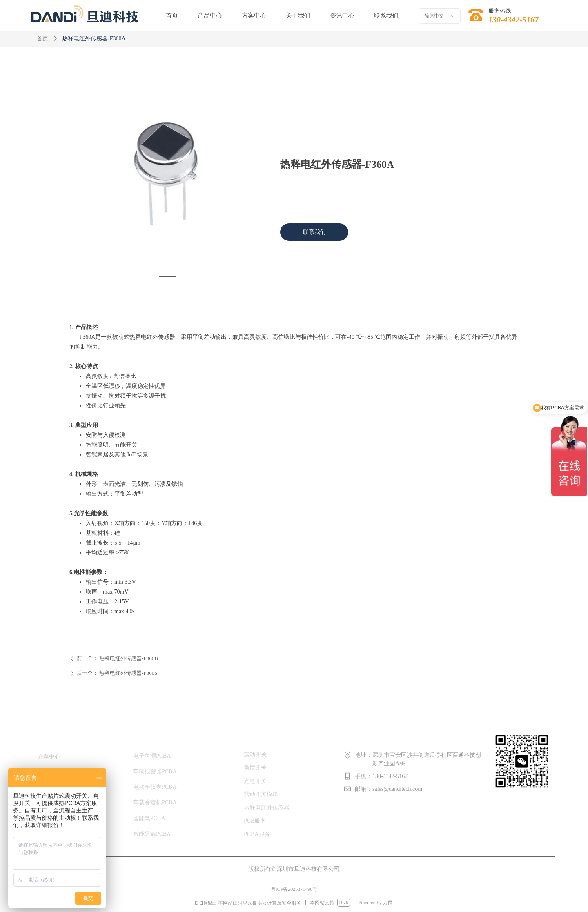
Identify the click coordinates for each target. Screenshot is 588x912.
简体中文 (434, 16)
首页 (42, 39)
